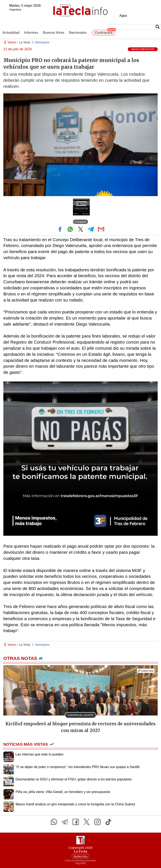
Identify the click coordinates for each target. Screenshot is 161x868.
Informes (31, 33)
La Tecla (25, 42)
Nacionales (78, 33)
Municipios (42, 42)
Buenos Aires (54, 33)
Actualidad (11, 33)
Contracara (105, 32)
